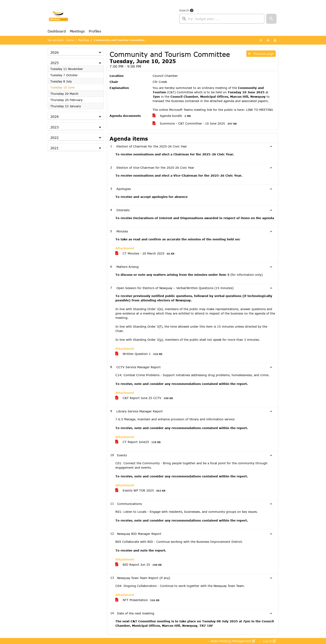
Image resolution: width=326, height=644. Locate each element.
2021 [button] (54, 148)
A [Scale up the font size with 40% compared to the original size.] (275, 40)
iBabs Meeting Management (232, 641)
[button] (271, 19)
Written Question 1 (140, 354)
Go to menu (2, 3)
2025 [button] (54, 63)
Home (70, 40)
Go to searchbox (1, 3)
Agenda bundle (172, 116)
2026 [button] (54, 52)
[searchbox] (222, 19)
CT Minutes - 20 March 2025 (146, 253)
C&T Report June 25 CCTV (145, 398)
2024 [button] (54, 117)
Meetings (77, 31)
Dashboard (57, 31)
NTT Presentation (138, 600)
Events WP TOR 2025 (141, 490)
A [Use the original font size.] (261, 40)
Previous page (261, 54)
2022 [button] (54, 138)
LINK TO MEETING (259, 110)
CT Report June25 (139, 442)
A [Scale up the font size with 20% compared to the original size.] (268, 40)
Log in (269, 641)
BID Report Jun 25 (139, 565)
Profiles (95, 31)
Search (184, 10)
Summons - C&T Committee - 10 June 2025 (195, 124)
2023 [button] (54, 127)
